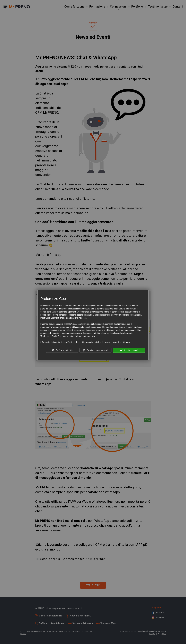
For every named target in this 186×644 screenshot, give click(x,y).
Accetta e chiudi (129, 350)
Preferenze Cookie (62, 350)
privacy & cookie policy (121, 342)
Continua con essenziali (95, 350)
